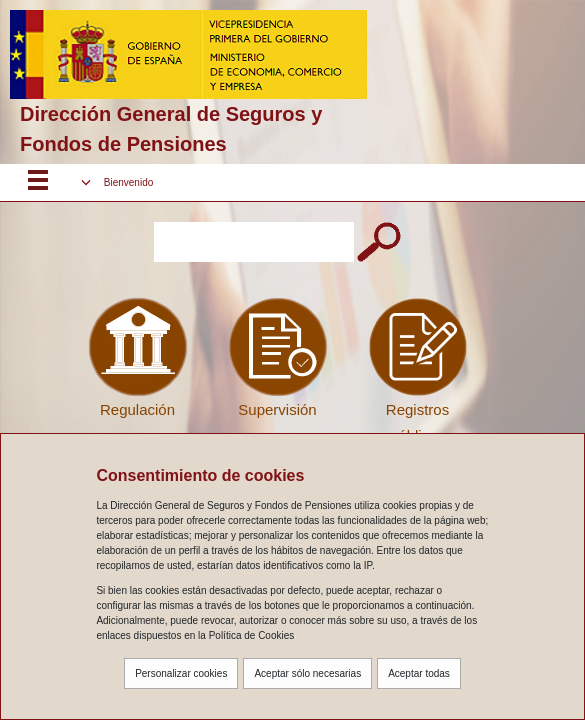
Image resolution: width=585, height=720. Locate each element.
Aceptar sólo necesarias (307, 673)
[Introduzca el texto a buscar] (254, 242)
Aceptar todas (419, 673)
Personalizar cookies (181, 673)
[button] (117, 182)
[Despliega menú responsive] (38, 183)
